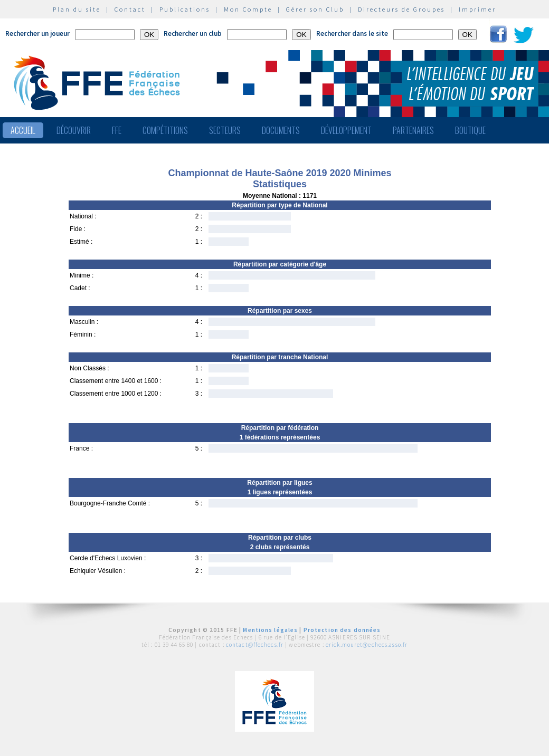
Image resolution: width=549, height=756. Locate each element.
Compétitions (165, 130)
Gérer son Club (315, 9)
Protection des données (342, 630)
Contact (130, 9)
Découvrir (74, 130)
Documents (281, 130)
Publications (185, 9)
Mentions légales (270, 630)
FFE (117, 130)
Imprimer (477, 9)
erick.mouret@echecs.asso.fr (367, 645)
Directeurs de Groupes (401, 9)
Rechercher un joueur (37, 34)
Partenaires (413, 130)
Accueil (23, 130)
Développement (346, 130)
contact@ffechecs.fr (255, 645)
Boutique (470, 130)
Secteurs (225, 130)
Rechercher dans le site (352, 34)
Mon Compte (248, 9)
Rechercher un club (193, 34)
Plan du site (77, 9)
